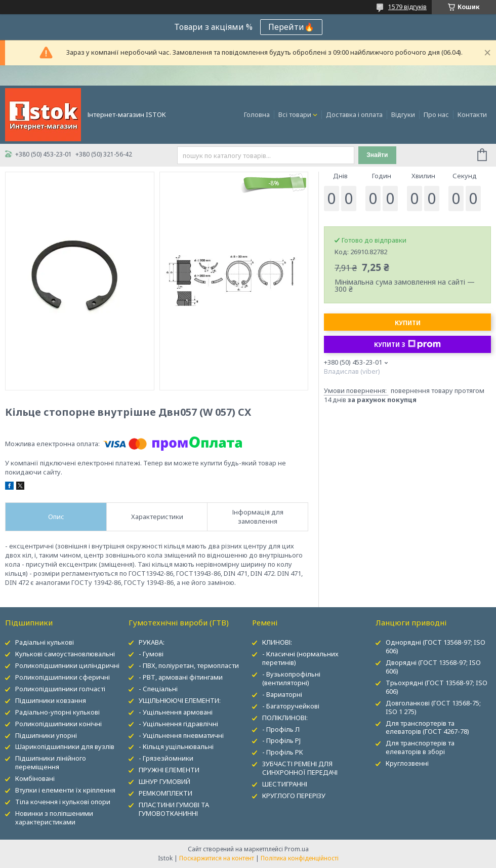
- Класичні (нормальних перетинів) (300, 658)
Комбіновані (35, 778)
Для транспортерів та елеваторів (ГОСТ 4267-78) (427, 727)
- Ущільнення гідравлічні (178, 724)
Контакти (472, 114)
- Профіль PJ (281, 740)
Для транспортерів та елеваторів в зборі (420, 747)
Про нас (436, 114)
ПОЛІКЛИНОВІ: (285, 718)
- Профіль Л (281, 729)
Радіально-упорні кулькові (57, 712)
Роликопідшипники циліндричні (67, 665)
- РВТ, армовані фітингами (181, 677)
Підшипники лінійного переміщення (51, 762)
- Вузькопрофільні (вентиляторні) (291, 678)
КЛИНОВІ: (277, 642)
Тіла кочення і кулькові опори (63, 802)
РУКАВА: (152, 642)
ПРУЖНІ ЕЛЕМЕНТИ (169, 770)
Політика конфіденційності (300, 858)
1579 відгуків (407, 7)
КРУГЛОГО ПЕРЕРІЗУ (294, 796)
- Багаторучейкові (291, 706)
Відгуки (403, 114)
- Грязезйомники (166, 758)
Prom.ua (297, 849)
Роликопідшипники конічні (58, 724)
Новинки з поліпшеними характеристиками (54, 818)
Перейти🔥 (291, 27)
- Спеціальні (158, 689)
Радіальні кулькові (45, 642)
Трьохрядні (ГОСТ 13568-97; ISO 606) (437, 687)
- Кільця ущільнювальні (176, 746)
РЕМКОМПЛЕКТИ (166, 793)
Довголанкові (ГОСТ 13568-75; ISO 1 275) (433, 707)
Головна (257, 114)
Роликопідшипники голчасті (60, 689)
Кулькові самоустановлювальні (65, 654)
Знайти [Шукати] (377, 155)
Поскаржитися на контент (217, 858)
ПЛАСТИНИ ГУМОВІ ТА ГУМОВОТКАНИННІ (174, 809)
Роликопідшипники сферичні (63, 677)
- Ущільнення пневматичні (181, 735)
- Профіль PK (283, 752)
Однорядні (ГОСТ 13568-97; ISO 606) (436, 646)
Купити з (407, 344)
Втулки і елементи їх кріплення (65, 790)
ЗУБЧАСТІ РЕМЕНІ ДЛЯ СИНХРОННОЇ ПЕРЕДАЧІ (300, 768)
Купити (408, 323)
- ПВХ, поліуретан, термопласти (189, 665)
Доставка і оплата (354, 114)
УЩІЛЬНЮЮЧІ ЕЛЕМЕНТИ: (180, 700)
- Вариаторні (282, 694)
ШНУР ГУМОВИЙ (164, 781)
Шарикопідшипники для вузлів (65, 746)
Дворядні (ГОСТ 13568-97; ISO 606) (433, 667)
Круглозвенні (407, 763)
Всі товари (295, 114)
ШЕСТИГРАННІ (285, 784)
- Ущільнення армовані (176, 712)
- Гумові (151, 654)
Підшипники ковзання (51, 700)
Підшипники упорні (46, 735)
